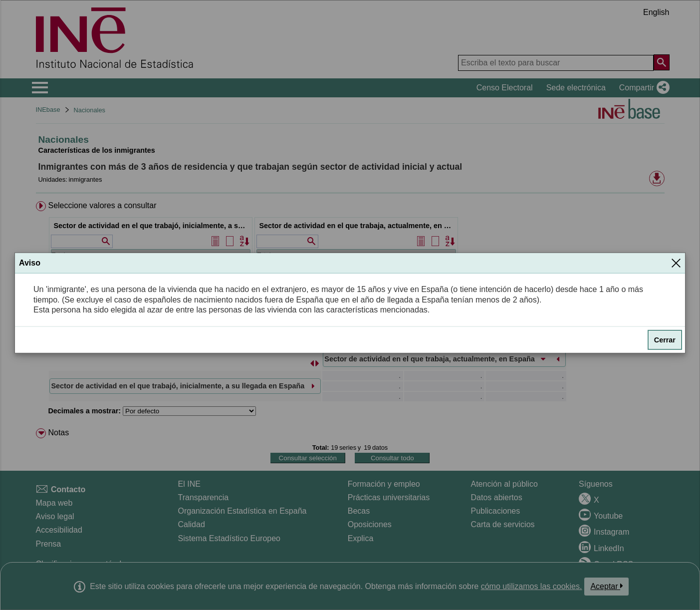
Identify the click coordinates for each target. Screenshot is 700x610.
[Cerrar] (676, 263)
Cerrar (665, 340)
